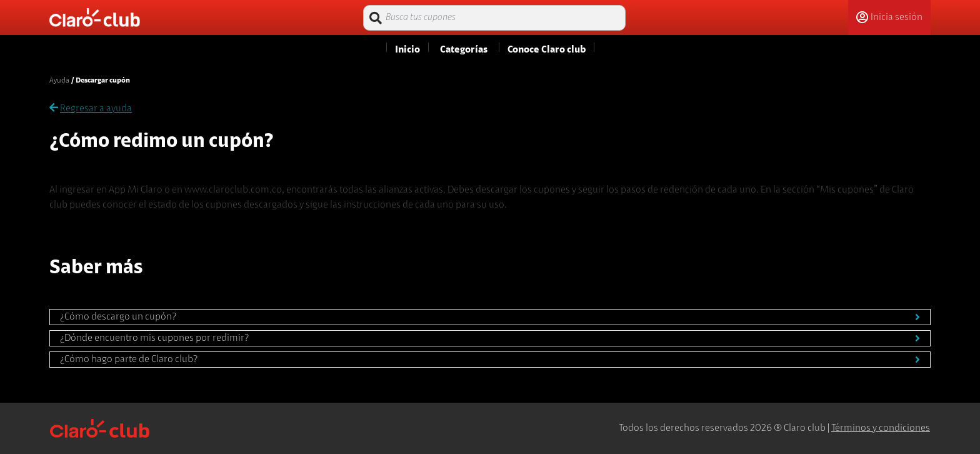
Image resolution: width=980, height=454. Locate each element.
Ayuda (59, 81)
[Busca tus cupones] (494, 18)
